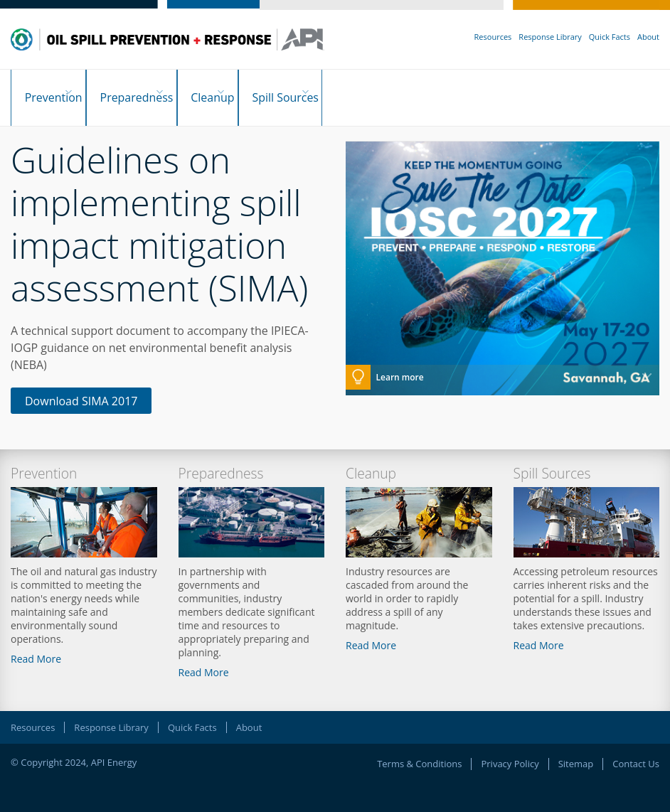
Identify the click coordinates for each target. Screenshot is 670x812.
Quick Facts (610, 37)
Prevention (49, 90)
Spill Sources (324, 90)
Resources (493, 37)
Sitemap (576, 749)
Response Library (550, 37)
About (648, 37)
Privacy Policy (510, 749)
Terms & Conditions (419, 749)
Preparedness (146, 90)
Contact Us (636, 749)
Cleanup (236, 90)
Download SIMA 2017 (81, 386)
